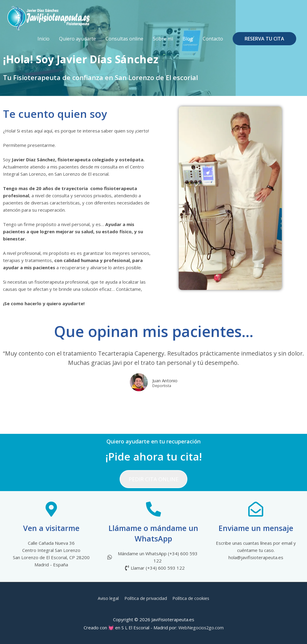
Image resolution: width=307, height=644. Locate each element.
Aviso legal (107, 598)
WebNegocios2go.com (201, 628)
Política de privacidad (146, 598)
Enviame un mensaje (256, 528)
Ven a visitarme (51, 528)
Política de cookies (192, 598)
